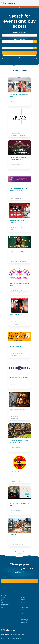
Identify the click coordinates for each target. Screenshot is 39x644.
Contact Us (23, 616)
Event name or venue (20, 33)
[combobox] (19, 42)
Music (22, 604)
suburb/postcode (19, 39)
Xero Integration (25, 622)
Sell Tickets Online (6, 604)
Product (3, 598)
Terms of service (17, 639)
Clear (19, 57)
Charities (23, 598)
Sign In (3, 607)
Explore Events (5, 596)
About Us (3, 639)
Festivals (23, 602)
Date (20, 46)
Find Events (19, 53)
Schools (23, 606)
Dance (22, 601)
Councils (23, 599)
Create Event (19, 581)
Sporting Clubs (24, 607)
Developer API (24, 621)
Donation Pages (5, 601)
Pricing (3, 602)
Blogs (22, 617)
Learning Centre (25, 619)
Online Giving (4, 599)
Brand (22, 624)
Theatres (23, 609)
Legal (9, 639)
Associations (24, 596)
